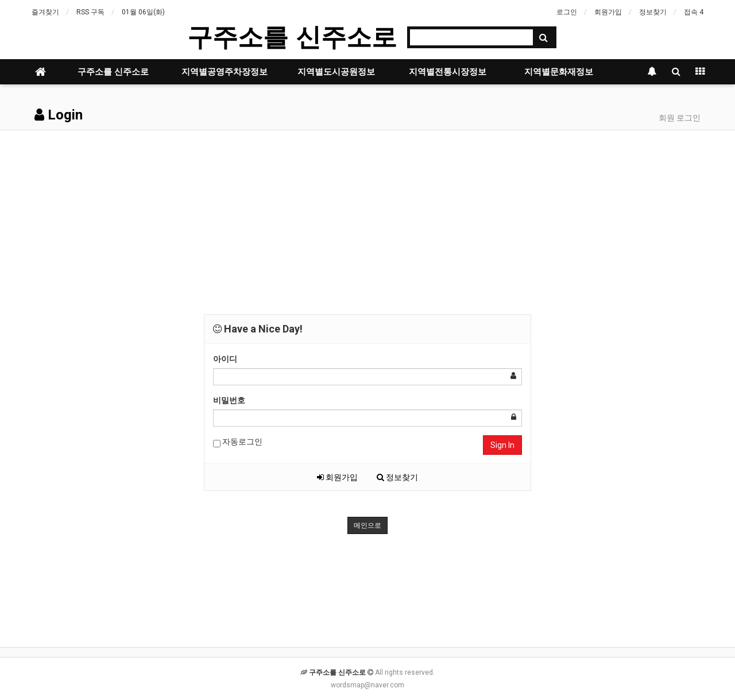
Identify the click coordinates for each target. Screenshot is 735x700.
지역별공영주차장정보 (225, 72)
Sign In (502, 445)
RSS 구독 (90, 12)
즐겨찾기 (45, 12)
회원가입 (608, 12)
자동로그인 (238, 442)
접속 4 (694, 12)
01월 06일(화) (143, 12)
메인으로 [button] (367, 525)
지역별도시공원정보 (336, 72)
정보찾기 (653, 12)
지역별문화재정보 (559, 72)
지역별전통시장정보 (448, 72)
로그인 (567, 12)
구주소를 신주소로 (292, 37)
